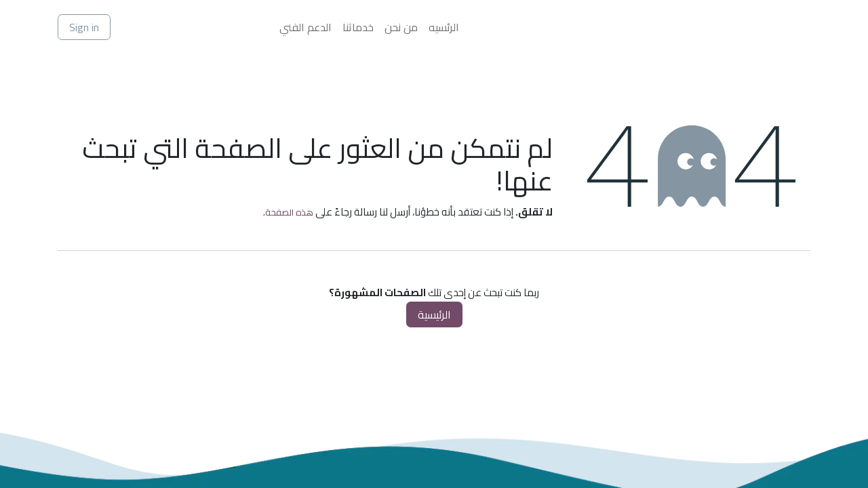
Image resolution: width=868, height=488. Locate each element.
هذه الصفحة (289, 212)
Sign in (84, 27)
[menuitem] (444, 27)
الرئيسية (434, 314)
